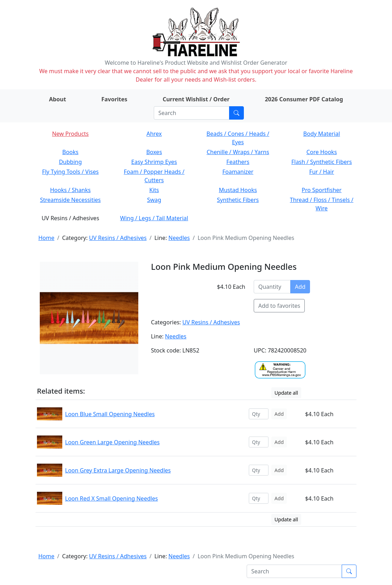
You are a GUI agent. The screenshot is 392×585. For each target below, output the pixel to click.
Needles (179, 238)
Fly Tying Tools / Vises (71, 172)
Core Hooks (322, 152)
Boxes (154, 152)
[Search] (192, 113)
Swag (154, 200)
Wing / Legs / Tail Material (154, 218)
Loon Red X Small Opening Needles (112, 498)
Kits (154, 190)
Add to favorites (279, 306)
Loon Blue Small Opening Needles (110, 414)
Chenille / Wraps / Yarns (238, 152)
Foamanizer (238, 172)
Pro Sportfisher (321, 190)
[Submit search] (236, 113)
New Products (70, 134)
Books (70, 152)
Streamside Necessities (71, 200)
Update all (286, 393)
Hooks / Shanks (70, 190)
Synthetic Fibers (238, 200)
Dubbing (70, 162)
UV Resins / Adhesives (118, 238)
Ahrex (154, 134)
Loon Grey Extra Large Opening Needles (118, 470)
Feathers (238, 162)
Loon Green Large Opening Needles (112, 442)
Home (46, 238)
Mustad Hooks (238, 190)
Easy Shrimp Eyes (154, 162)
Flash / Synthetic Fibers (322, 162)
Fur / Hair (322, 172)
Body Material (322, 134)
